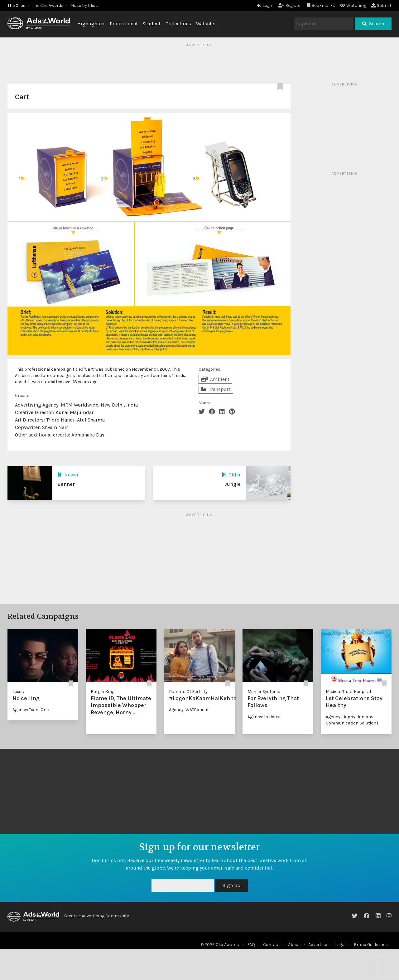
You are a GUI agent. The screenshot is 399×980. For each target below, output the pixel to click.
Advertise (318, 945)
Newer (68, 475)
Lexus (18, 692)
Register (290, 5)
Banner (66, 484)
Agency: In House (264, 717)
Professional (124, 24)
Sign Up (231, 885)
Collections (178, 24)
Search (373, 24)
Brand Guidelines (371, 945)
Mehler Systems (264, 692)
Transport (216, 389)
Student (151, 24)
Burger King (103, 692)
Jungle (233, 484)
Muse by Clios (84, 5)
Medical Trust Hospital (348, 692)
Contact (272, 945)
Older (231, 475)
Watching (353, 5)
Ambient (215, 379)
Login (265, 5)
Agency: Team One (31, 710)
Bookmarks (321, 5)
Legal (340, 945)
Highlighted (91, 24)
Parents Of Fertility (188, 692)
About (294, 945)
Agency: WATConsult (190, 710)
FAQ (251, 945)
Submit (381, 5)
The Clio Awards (48, 5)
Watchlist (207, 24)
